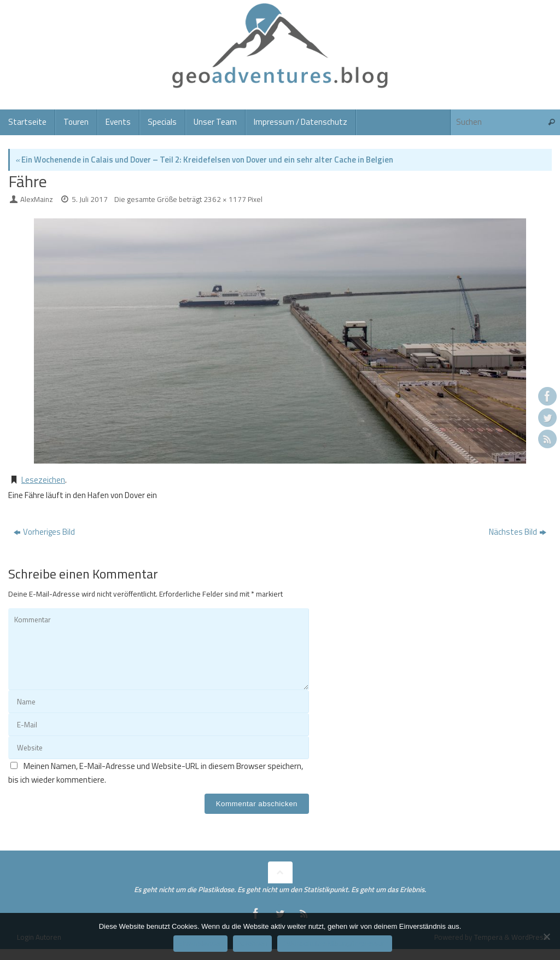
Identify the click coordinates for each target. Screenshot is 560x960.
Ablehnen (252, 943)
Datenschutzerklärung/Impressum (335, 943)
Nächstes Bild (518, 532)
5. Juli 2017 (90, 199)
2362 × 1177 (225, 199)
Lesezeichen (43, 480)
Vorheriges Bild (44, 532)
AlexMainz (37, 199)
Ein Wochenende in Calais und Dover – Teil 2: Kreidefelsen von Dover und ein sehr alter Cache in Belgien (204, 160)
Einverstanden (200, 943)
